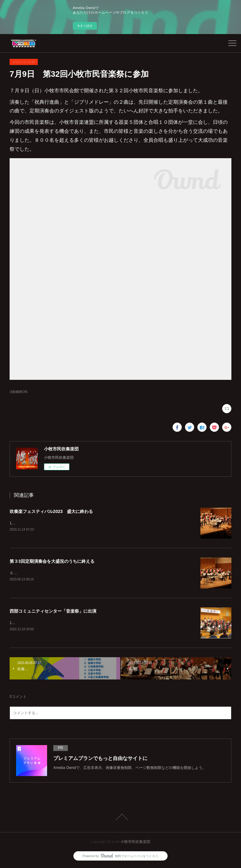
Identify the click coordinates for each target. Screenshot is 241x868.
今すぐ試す (85, 26)
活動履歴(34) (19, 392)
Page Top (120, 818)
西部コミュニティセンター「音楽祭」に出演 (53, 612)
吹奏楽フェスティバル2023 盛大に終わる (51, 511)
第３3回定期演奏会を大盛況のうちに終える (52, 562)
